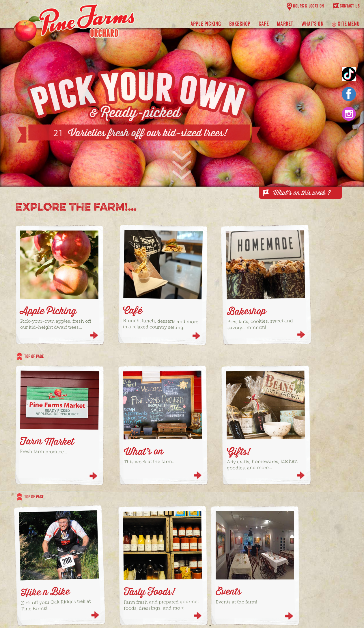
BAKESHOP (240, 24)
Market (285, 24)
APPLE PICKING (206, 24)
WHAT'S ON (312, 24)
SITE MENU (346, 25)
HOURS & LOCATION (309, 6)
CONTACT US (350, 6)
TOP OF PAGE (30, 356)
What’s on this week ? (302, 193)
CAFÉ (264, 24)
